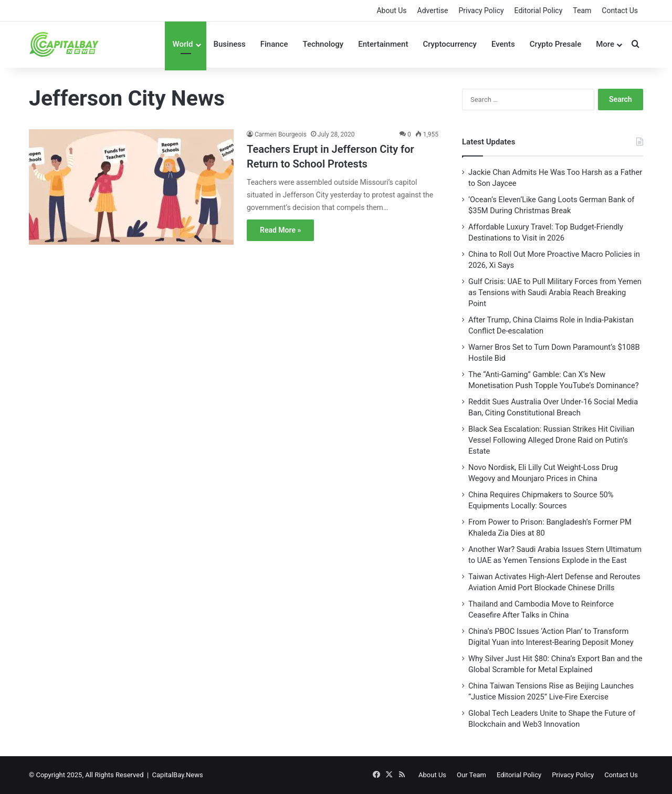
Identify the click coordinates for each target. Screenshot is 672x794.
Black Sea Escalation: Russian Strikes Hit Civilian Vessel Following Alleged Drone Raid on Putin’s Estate (551, 440)
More (605, 44)
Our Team (471, 775)
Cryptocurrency (450, 44)
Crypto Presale (556, 44)
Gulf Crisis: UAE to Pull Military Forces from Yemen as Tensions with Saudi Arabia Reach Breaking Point (555, 292)
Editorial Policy (539, 11)
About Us (391, 11)
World (182, 44)
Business (230, 44)
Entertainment (383, 44)
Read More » (280, 230)
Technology (323, 44)
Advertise (433, 11)
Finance (274, 44)
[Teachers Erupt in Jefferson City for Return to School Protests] (131, 194)
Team (582, 11)
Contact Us (620, 11)
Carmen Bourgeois (281, 134)
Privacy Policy (481, 11)
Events (503, 44)
